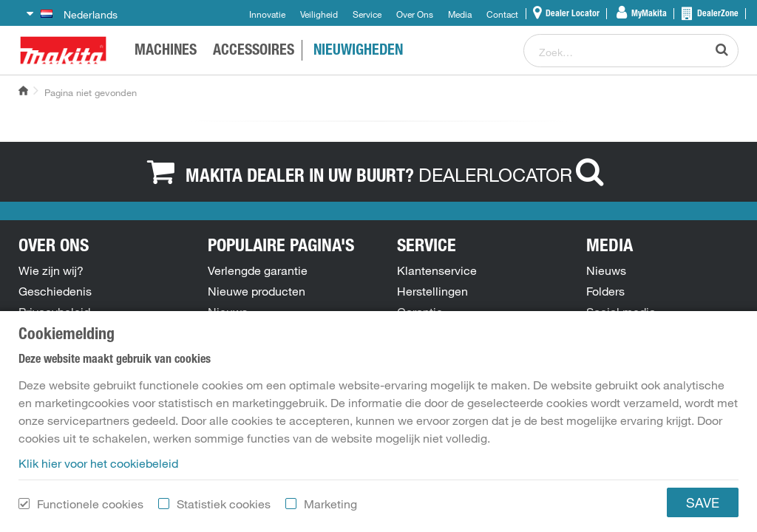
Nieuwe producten (257, 291)
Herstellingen (432, 291)
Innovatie (267, 14)
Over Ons (415, 14)
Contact (502, 14)
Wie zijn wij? (51, 270)
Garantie (420, 312)
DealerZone (717, 14)
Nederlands (79, 15)
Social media (621, 312)
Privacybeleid (54, 312)
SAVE (703, 509)
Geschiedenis (55, 291)
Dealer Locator (571, 14)
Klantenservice (437, 270)
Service (367, 14)
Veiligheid (319, 14)
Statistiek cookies (224, 511)
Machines (166, 52)
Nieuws (228, 312)
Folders (605, 291)
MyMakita (648, 14)
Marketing (330, 511)
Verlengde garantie (258, 270)
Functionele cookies (90, 511)
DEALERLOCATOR (515, 174)
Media (460, 14)
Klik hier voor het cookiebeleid (98, 470)
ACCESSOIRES (254, 52)
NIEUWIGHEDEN (358, 52)
